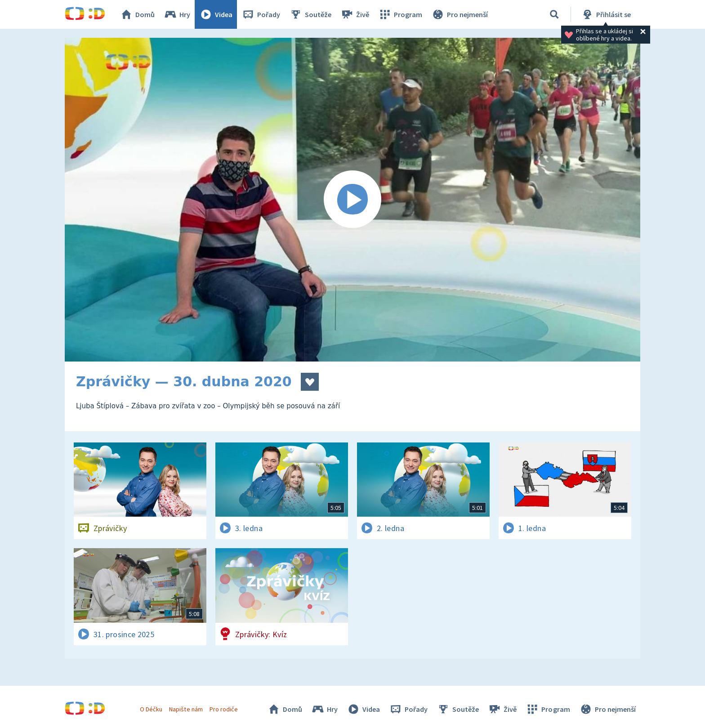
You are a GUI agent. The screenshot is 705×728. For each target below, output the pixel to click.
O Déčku (151, 709)
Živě (355, 14)
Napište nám (186, 709)
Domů (137, 14)
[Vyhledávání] (554, 14)
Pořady (261, 14)
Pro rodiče (224, 709)
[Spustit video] (352, 200)
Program (400, 14)
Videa (216, 14)
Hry (177, 14)
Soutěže (310, 14)
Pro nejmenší (460, 14)
